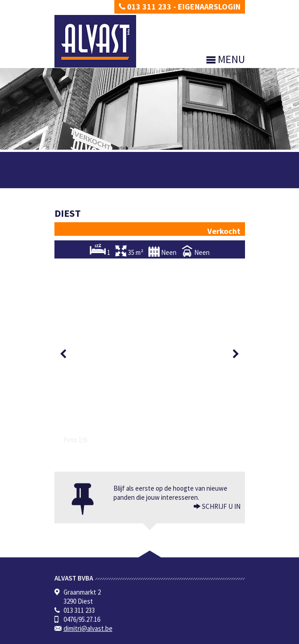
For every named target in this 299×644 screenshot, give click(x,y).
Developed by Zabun (143, 637)
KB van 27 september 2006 (144, 595)
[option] (150, 259)
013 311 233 (145, 7)
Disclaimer (103, 637)
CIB (212, 595)
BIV (149, 577)
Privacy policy (70, 637)
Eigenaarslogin (209, 7)
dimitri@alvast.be (88, 438)
